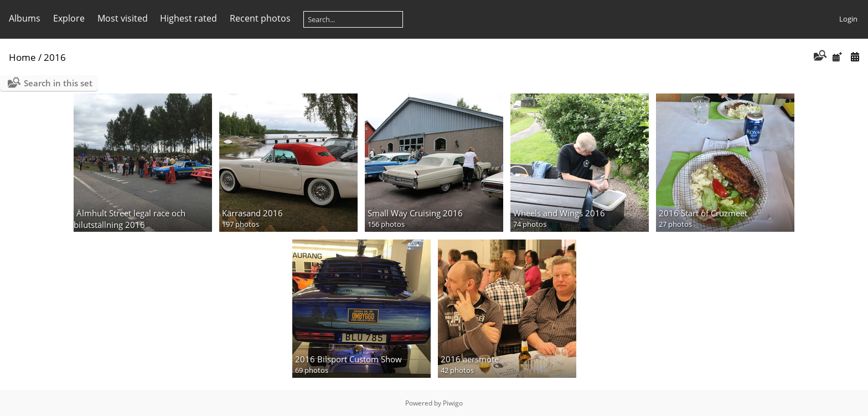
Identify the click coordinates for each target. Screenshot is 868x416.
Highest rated (188, 18)
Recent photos (260, 18)
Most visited (123, 18)
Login (848, 19)
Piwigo (453, 403)
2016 (55, 57)
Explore (69, 18)
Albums (25, 18)
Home (22, 57)
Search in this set (58, 83)
